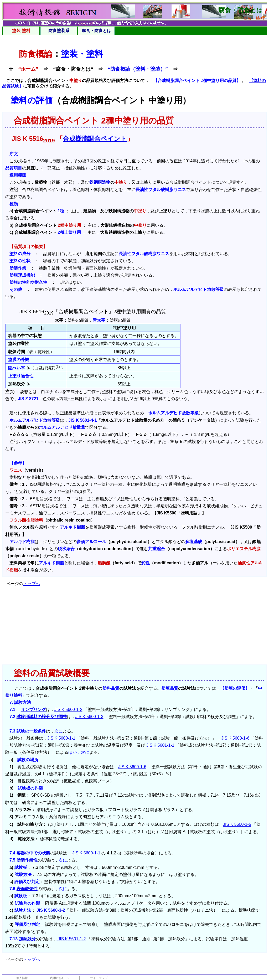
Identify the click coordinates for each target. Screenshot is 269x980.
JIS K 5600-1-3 (89, 717)
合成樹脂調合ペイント (95, 139)
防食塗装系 (59, 31)
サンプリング (33, 710)
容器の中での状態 (33, 853)
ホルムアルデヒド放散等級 (35, 420)
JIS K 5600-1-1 (61, 738)
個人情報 (22, 978)
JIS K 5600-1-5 (237, 825)
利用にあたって (60, 978)
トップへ (32, 584)
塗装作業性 (27, 860)
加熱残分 (27, 939)
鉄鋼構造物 (100, 182)
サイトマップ (99, 978)
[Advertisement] (134, 628)
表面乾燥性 (27, 889)
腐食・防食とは (96, 31)
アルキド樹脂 (73, 527)
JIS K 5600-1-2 (68, 710)
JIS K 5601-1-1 (160, 745)
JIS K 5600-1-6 (235, 738)
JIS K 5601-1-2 (71, 939)
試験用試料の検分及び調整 (42, 717)
